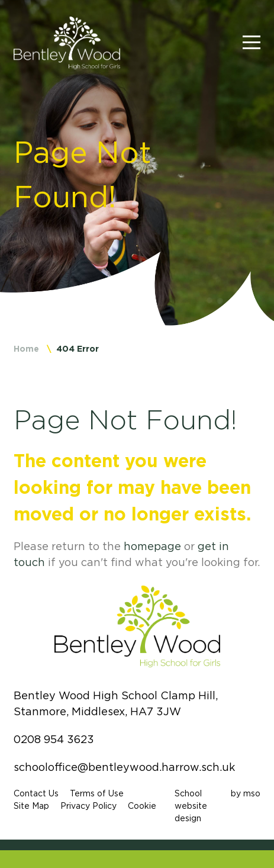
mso (252, 793)
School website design (191, 806)
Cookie (142, 806)
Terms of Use (97, 793)
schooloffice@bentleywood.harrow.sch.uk (124, 767)
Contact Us (36, 793)
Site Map (31, 806)
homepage (152, 546)
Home (26, 348)
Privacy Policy (88, 806)
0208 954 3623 (54, 740)
